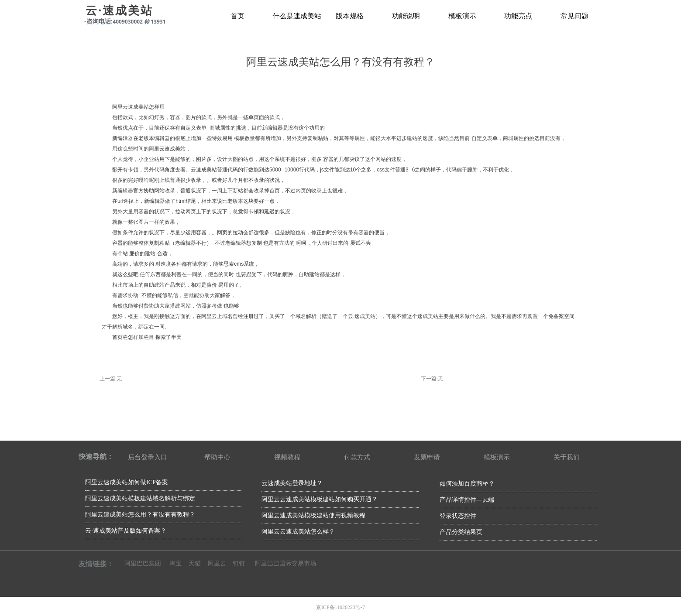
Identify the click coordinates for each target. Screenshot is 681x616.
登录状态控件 (458, 516)
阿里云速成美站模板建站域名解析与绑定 (140, 498)
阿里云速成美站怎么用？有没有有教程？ (140, 515)
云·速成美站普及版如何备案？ (126, 531)
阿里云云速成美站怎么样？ (298, 532)
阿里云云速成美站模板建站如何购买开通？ (320, 499)
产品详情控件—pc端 (467, 500)
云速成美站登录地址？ (292, 483)
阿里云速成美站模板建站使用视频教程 (313, 515)
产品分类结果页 (461, 532)
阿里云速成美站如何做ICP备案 (127, 482)
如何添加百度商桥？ (467, 484)
